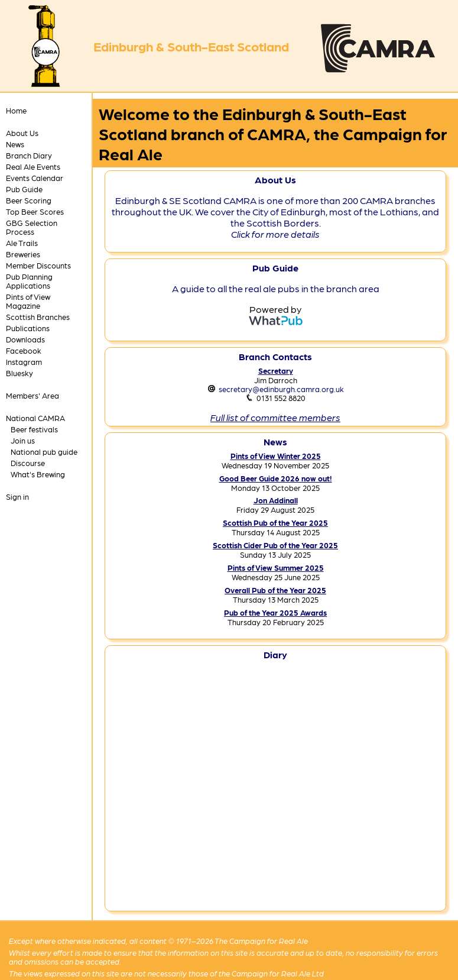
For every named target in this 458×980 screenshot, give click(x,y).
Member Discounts (38, 265)
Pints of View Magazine (28, 301)
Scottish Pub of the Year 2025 (275, 523)
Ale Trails (22, 243)
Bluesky (20, 373)
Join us (23, 440)
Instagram (24, 362)
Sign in (17, 497)
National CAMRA (35, 418)
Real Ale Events (33, 166)
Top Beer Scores (35, 211)
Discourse (28, 463)
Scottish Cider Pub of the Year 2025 (275, 545)
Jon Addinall (276, 500)
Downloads (25, 339)
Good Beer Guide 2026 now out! (276, 478)
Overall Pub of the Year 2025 (275, 590)
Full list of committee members (275, 417)
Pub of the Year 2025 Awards (275, 612)
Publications (28, 328)
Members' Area (33, 395)
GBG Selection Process (32, 227)
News (15, 144)
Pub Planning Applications (29, 281)
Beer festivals (34, 429)
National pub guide (44, 452)
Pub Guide (24, 189)
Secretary (276, 371)
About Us (22, 133)
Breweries (23, 254)
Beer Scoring (29, 200)
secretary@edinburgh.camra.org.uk (281, 389)
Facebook (24, 350)
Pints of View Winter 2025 (276, 456)
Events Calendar (35, 178)
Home (16, 110)
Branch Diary (29, 155)
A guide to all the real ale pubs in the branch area (276, 288)
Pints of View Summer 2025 (276, 567)
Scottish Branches (38, 317)
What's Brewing (38, 474)
